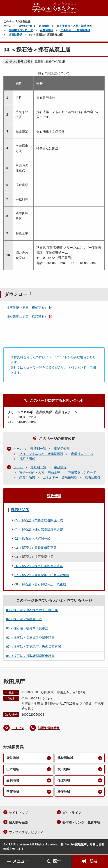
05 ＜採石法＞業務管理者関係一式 (39, 520)
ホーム (7, 26)
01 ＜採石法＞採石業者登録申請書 (39, 529)
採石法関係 (15, 35)
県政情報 (44, 26)
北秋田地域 (65, 758)
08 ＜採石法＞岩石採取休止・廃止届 (40, 584)
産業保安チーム (82, 454)
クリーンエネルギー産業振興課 (41, 454)
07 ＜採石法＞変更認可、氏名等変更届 (42, 575)
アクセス (18, 728)
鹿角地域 (13, 758)
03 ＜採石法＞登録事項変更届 (36, 548)
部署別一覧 (38, 449)
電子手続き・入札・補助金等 (74, 26)
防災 (94, 861)
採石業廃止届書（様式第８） (27, 308)
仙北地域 (64, 780)
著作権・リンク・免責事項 (81, 822)
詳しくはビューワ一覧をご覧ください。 (39, 367)
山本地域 (13, 769)
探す (57, 861)
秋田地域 (64, 769)
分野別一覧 (25, 26)
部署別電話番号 (49, 728)
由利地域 (13, 780)
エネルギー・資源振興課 (75, 30)
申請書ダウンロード (21, 30)
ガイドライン (72, 813)
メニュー (21, 861)
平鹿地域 (13, 792)
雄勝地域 (64, 792)
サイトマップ (18, 813)
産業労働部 (47, 30)
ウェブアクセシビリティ (26, 832)
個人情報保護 (18, 822)
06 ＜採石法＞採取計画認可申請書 (39, 566)
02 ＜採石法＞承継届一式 (32, 538)
